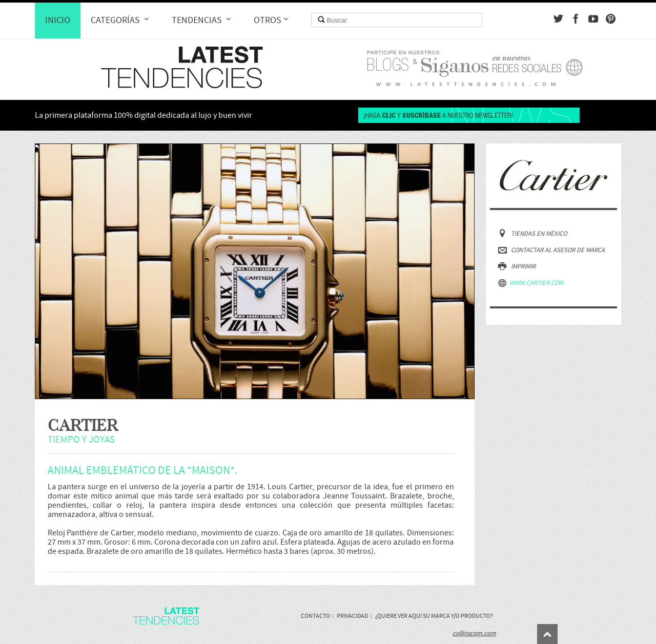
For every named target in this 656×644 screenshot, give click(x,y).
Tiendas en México (532, 233)
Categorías (121, 20)
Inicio (58, 20)
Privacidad (352, 616)
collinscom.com (474, 633)
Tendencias (202, 20)
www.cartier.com (531, 283)
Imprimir (517, 266)
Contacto (315, 616)
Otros (272, 20)
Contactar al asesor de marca (551, 250)
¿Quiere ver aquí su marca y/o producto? (434, 616)
